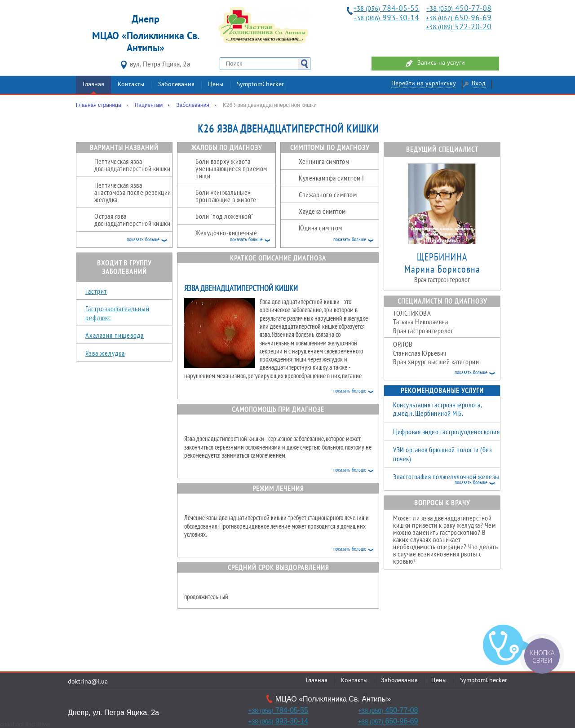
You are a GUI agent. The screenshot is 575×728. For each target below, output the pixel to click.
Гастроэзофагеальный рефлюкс (117, 313)
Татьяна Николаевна (447, 322)
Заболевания (176, 85)
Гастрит (96, 291)
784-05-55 (386, 9)
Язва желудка (105, 353)
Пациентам (149, 105)
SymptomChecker (260, 85)
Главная (93, 85)
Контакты (131, 85)
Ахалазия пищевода (115, 335)
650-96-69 (459, 18)
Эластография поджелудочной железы (446, 477)
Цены (216, 85)
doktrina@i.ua (88, 682)
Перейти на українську (424, 84)
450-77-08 (459, 9)
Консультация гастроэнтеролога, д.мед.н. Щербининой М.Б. (437, 409)
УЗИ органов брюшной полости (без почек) (442, 454)
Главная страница (99, 105)
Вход (479, 84)
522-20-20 (459, 27)
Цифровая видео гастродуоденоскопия (446, 432)
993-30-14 (386, 18)
